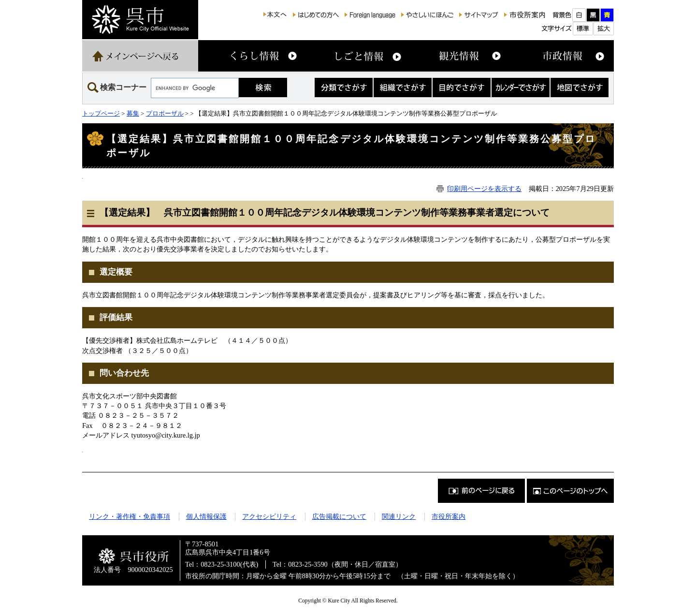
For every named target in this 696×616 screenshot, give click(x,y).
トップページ (101, 113)
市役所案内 (449, 516)
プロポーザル (165, 113)
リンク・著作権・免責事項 (130, 516)
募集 (133, 113)
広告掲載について (339, 516)
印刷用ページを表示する (484, 189)
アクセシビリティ (269, 516)
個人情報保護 (206, 516)
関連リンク (399, 516)
